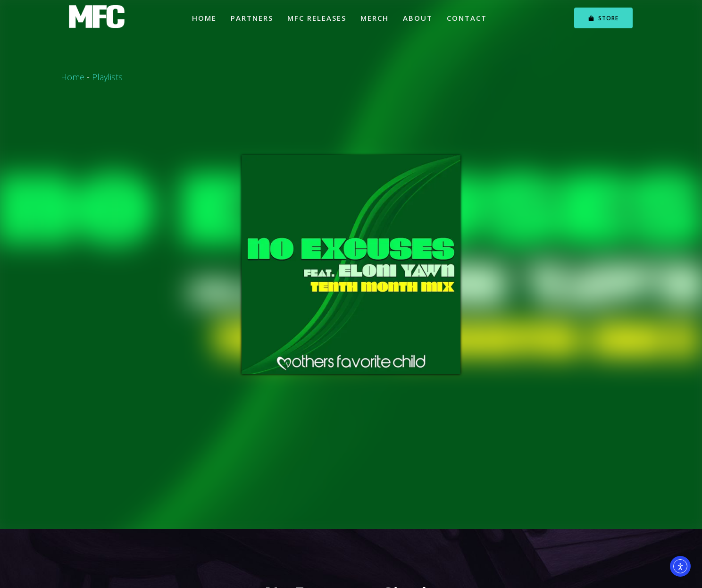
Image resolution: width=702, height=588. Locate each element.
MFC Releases (317, 18)
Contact (467, 18)
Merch (375, 18)
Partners (252, 18)
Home (204, 18)
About (418, 18)
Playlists (107, 77)
